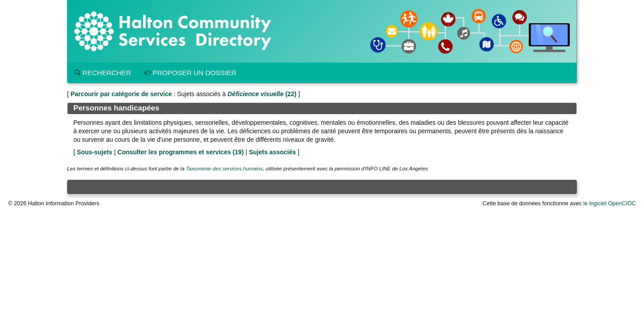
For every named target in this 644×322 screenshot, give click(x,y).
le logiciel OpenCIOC (610, 203)
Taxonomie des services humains (225, 168)
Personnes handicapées (116, 108)
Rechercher (103, 73)
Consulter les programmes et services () (181, 152)
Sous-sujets (95, 152)
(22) (262, 94)
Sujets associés (272, 152)
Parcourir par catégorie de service (121, 94)
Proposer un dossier (191, 73)
